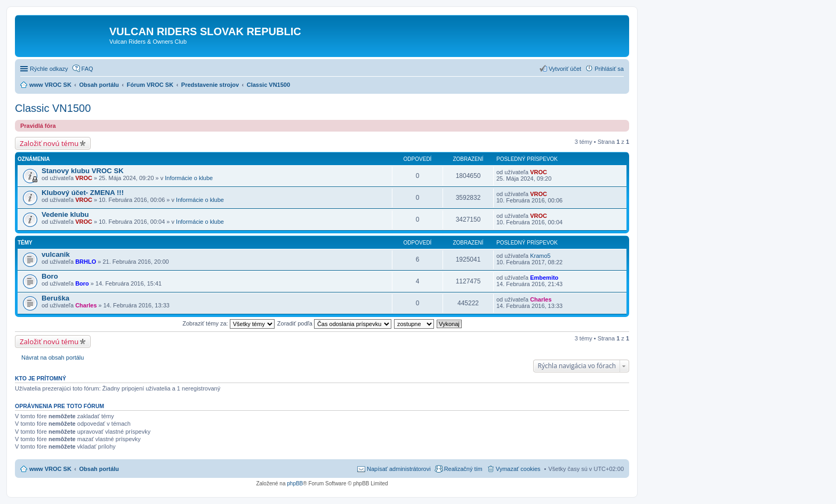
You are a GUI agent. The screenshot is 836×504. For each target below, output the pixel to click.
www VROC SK (50, 469)
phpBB (295, 483)
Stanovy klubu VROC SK (83, 171)
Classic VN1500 (53, 108)
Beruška (55, 298)
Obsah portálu (99, 469)
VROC (84, 178)
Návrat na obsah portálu (53, 357)
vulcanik (56, 254)
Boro (50, 276)
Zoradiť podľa (334, 323)
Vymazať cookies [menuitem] (518, 469)
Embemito (544, 278)
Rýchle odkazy (49, 69)
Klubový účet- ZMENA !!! (83, 193)
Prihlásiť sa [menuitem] (609, 69)
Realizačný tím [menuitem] (463, 469)
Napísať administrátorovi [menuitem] (399, 469)
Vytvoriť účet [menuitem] (565, 69)
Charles (86, 305)
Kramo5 (540, 256)
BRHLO (86, 262)
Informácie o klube (189, 178)
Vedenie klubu (65, 214)
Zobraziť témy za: (228, 323)
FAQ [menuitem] (87, 69)
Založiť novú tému (49, 143)
